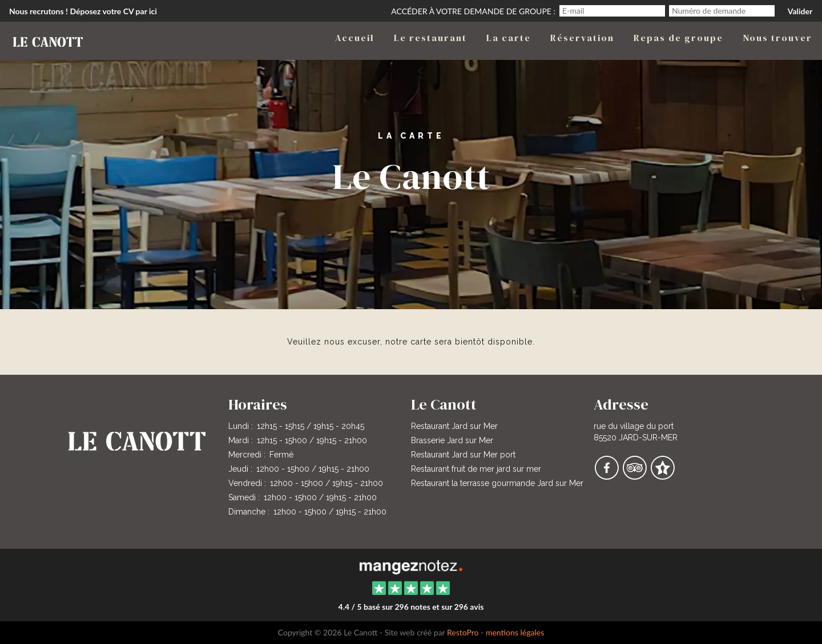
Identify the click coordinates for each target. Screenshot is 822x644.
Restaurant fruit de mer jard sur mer (476, 469)
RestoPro (463, 632)
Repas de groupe (678, 38)
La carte (509, 38)
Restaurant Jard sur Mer (454, 426)
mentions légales (515, 632)
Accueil (355, 38)
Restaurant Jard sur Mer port (463, 455)
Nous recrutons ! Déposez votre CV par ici (83, 11)
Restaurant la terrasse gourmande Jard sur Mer (497, 483)
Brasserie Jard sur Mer (452, 440)
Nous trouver (777, 38)
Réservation (582, 38)
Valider (800, 11)
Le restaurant (430, 38)
